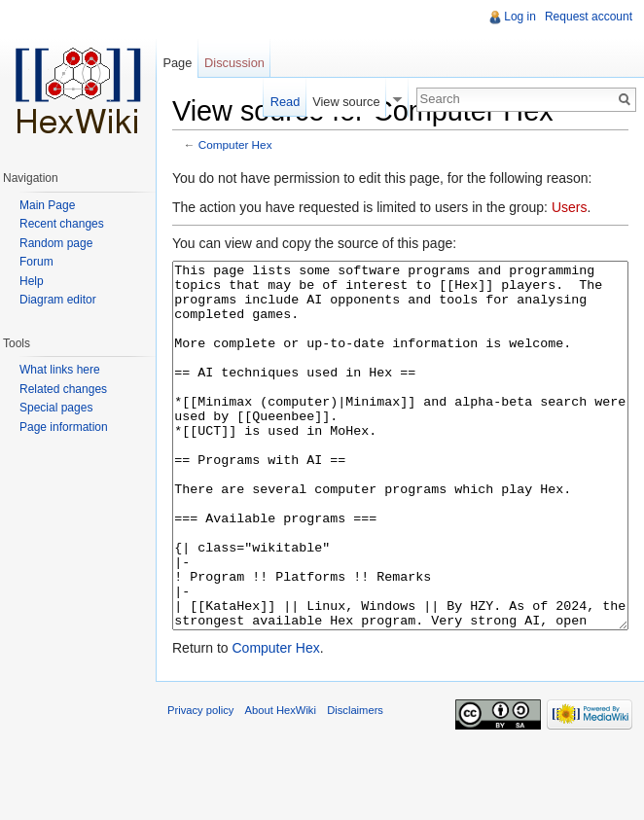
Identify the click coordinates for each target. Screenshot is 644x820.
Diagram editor (58, 300)
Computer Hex (235, 144)
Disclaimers (355, 783)
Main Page (47, 205)
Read (286, 102)
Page (177, 63)
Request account (589, 17)
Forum (36, 262)
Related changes (63, 389)
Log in (520, 17)
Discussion (234, 63)
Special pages (56, 408)
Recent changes (62, 224)
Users (570, 207)
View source (346, 102)
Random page (56, 243)
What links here (60, 370)
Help (32, 281)
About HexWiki (281, 783)
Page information (64, 427)
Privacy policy (200, 783)
